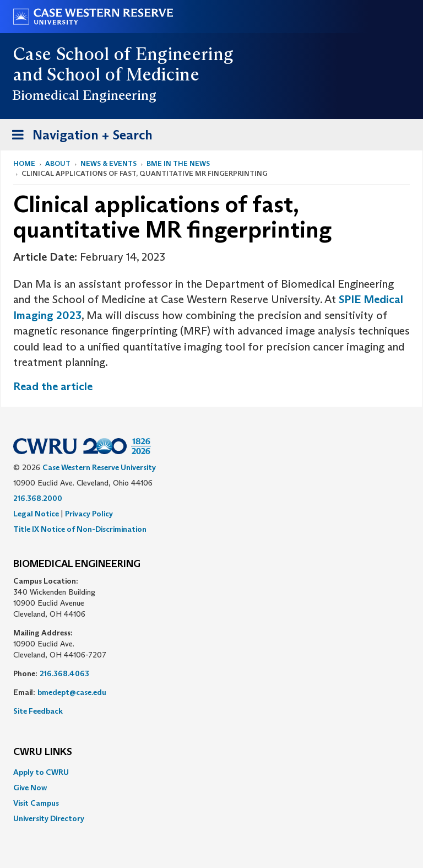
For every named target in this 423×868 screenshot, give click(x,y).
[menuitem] (211, 772)
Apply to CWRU (41, 772)
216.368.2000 (38, 498)
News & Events (109, 163)
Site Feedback (38, 711)
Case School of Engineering (123, 54)
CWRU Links (43, 752)
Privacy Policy (89, 514)
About (58, 163)
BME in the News (178, 163)
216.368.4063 (64, 673)
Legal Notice (36, 514)
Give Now (30, 788)
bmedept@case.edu (72, 692)
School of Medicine (123, 74)
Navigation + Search (79, 137)
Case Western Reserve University (99, 467)
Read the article (53, 386)
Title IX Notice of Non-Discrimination (80, 529)
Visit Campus (36, 803)
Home (24, 163)
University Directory (49, 818)
